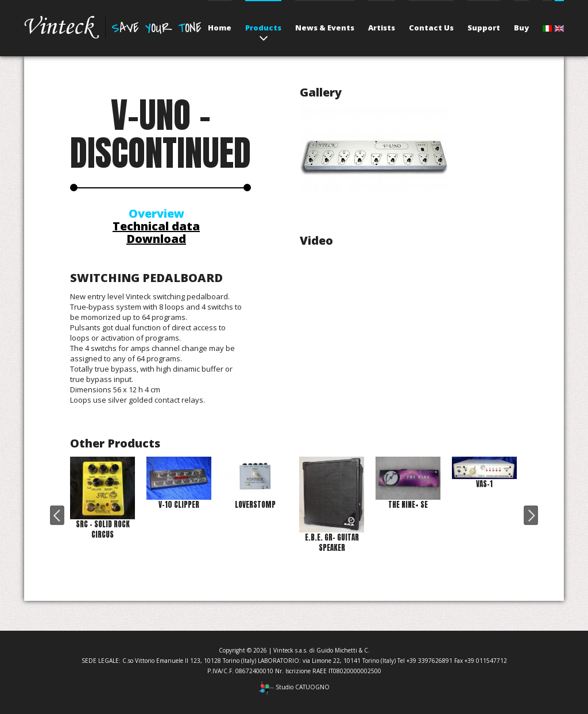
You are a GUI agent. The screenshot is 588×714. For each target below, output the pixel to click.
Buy (521, 28)
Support (484, 28)
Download (156, 239)
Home (220, 28)
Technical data (156, 226)
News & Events (325, 28)
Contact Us (431, 28)
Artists (382, 28)
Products (263, 28)
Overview (156, 213)
